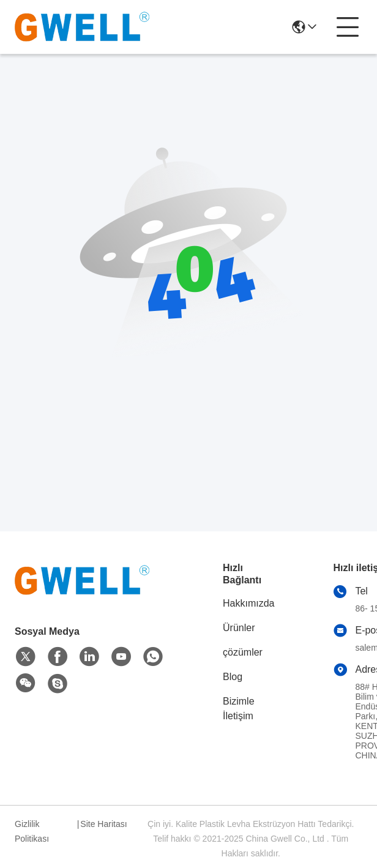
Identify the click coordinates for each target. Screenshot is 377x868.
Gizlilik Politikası (32, 831)
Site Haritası (103, 824)
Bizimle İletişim (239, 709)
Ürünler (239, 628)
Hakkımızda (248, 603)
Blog (233, 677)
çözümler (243, 652)
